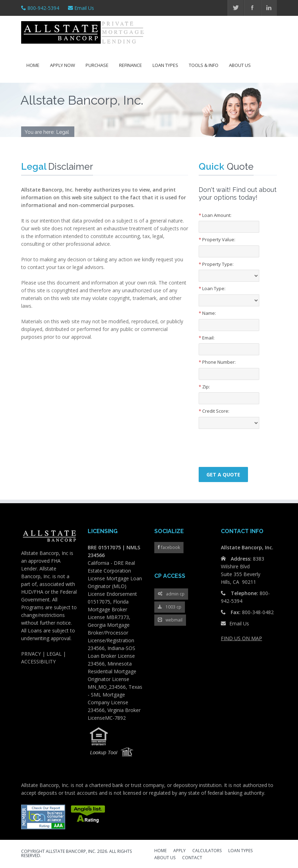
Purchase (97, 65)
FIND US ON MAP (241, 638)
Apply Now (63, 65)
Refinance (131, 65)
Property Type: (216, 264)
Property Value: (217, 239)
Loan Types (165, 65)
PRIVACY (31, 654)
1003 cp (170, 607)
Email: (207, 338)
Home (33, 65)
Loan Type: (212, 288)
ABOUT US (165, 858)
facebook (170, 547)
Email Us (84, 8)
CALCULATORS (207, 851)
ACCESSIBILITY (38, 661)
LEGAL (54, 654)
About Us (240, 65)
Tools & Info (204, 65)
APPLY (179, 851)
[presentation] (240, 443)
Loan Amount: (215, 215)
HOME (160, 851)
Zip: (204, 387)
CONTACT (192, 858)
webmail (170, 620)
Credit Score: (214, 411)
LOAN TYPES (240, 851)
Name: (207, 313)
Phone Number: (217, 362)
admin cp (171, 594)
